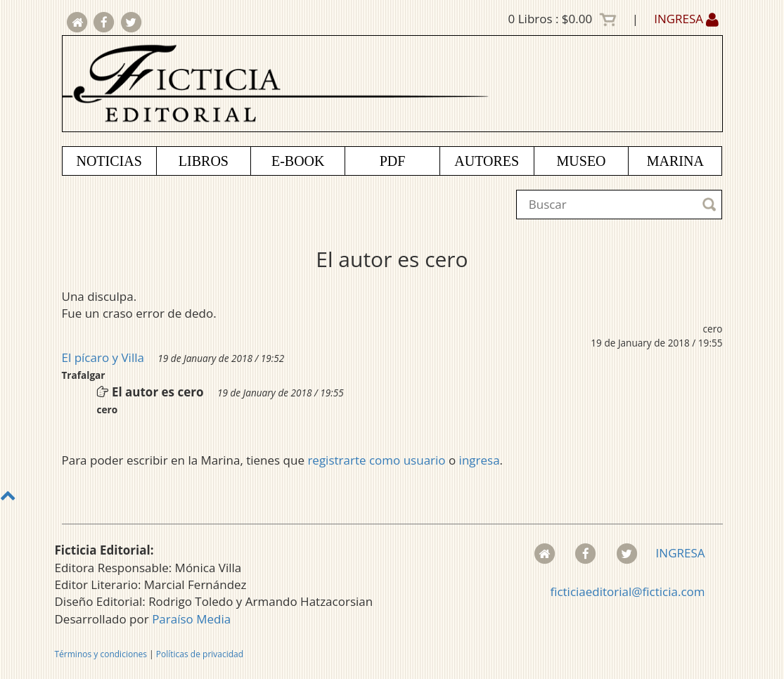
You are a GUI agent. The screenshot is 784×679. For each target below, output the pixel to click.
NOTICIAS (109, 161)
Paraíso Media (191, 619)
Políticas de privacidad (200, 654)
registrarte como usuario (376, 460)
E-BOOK (298, 161)
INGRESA (686, 19)
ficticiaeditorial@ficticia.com (627, 591)
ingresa (480, 460)
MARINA (675, 161)
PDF (393, 161)
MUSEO (581, 161)
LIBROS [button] (204, 161)
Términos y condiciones (101, 654)
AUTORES (487, 161)
